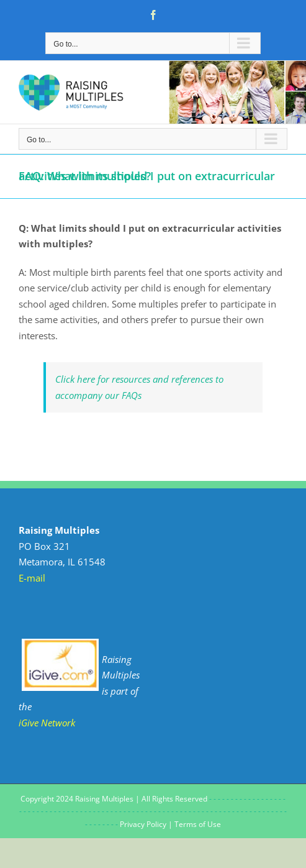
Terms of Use (198, 824)
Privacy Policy (143, 824)
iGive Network (47, 723)
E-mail (32, 578)
